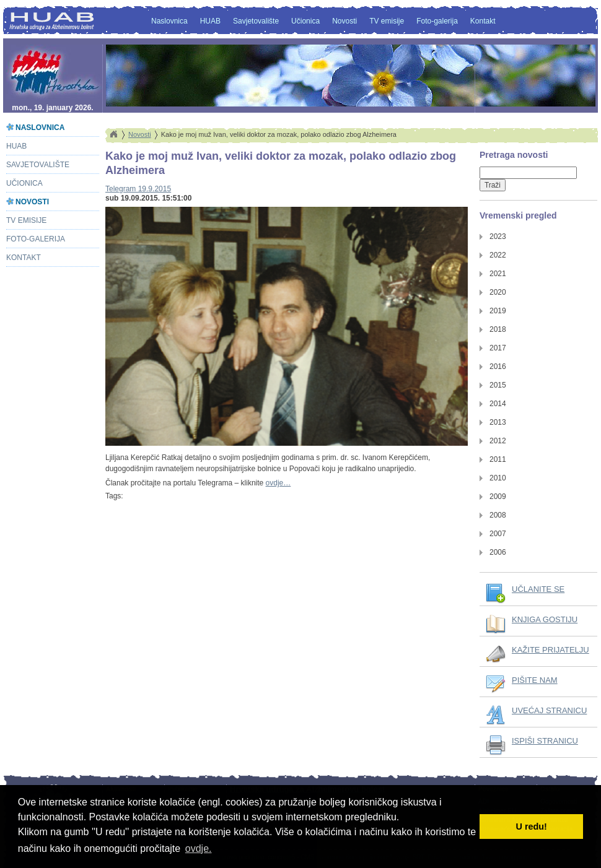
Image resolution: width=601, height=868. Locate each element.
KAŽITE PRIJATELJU (551, 650)
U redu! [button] (532, 827)
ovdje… (279, 483)
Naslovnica (169, 21)
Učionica (305, 21)
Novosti (344, 21)
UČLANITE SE (538, 589)
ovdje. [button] (199, 848)
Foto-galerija (437, 21)
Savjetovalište (256, 21)
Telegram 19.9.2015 (138, 189)
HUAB (210, 21)
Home (113, 134)
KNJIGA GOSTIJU (545, 619)
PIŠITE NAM (535, 680)
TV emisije (387, 21)
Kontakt (483, 21)
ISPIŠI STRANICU (545, 741)
